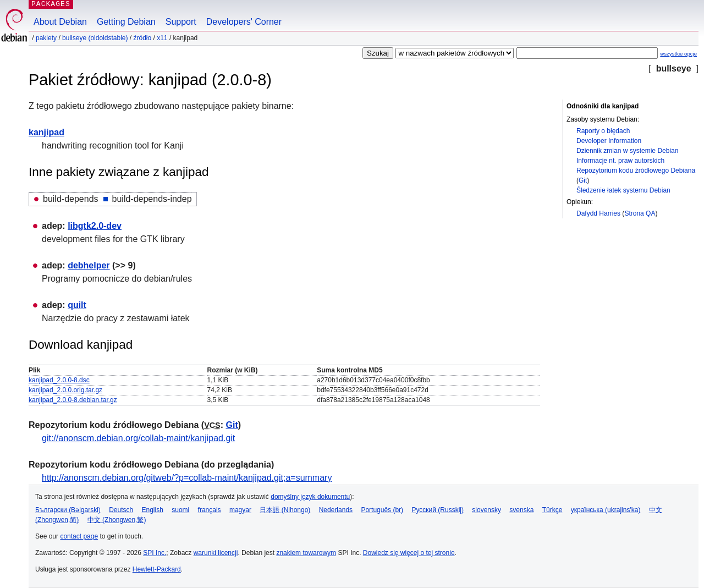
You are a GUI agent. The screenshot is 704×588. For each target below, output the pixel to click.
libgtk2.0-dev (95, 226)
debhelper (89, 265)
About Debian (60, 22)
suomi (180, 510)
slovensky (486, 510)
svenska (521, 510)
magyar (240, 510)
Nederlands (336, 510)
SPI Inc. (155, 553)
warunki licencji (216, 553)
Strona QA (640, 213)
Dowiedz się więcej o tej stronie (409, 553)
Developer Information (609, 141)
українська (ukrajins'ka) (606, 510)
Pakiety (46, 38)
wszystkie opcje (678, 54)
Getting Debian (126, 22)
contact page (79, 536)
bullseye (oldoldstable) (95, 38)
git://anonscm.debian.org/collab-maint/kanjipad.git (138, 438)
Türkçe (552, 510)
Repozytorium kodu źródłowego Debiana (636, 171)
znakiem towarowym (306, 553)
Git (583, 180)
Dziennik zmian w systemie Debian (627, 151)
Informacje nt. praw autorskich (620, 161)
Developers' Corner (244, 22)
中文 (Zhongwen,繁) (117, 520)
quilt (77, 305)
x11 (162, 38)
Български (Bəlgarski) (68, 510)
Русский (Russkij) (438, 510)
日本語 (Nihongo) (285, 510)
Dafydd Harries (598, 213)
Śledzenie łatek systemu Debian (623, 190)
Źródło (142, 38)
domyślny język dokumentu (310, 497)
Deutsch (121, 510)
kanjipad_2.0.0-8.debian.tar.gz (73, 400)
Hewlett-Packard (157, 569)
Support (181, 22)
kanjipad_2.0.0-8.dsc (59, 380)
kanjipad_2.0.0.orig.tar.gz (65, 390)
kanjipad (46, 132)
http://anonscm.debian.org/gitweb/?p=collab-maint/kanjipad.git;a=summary (187, 478)
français (210, 510)
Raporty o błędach (603, 131)
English (153, 510)
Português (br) (382, 510)
